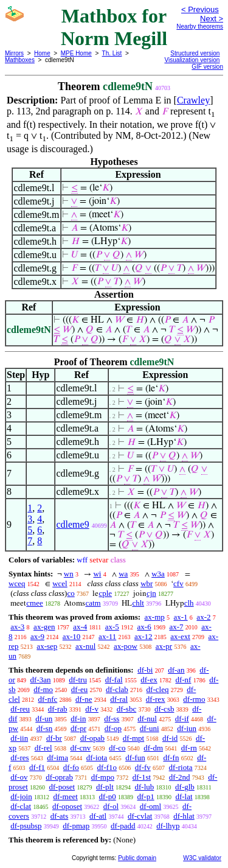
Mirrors (14, 53)
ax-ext (180, 636)
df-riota (181, 767)
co (71, 593)
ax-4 (80, 627)
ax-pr (164, 646)
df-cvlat (140, 816)
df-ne (84, 699)
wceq (17, 583)
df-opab (92, 738)
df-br (54, 738)
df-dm (153, 748)
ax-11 (107, 636)
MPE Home (76, 53)
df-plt (105, 787)
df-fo (71, 767)
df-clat (21, 806)
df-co (117, 748)
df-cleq (158, 689)
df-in (78, 719)
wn (69, 574)
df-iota (97, 758)
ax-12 (143, 636)
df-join (21, 796)
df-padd (123, 826)
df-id (170, 738)
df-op (113, 728)
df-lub (145, 787)
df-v (92, 709)
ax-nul (85, 646)
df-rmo (194, 699)
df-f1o (107, 767)
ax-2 (203, 617)
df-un (44, 719)
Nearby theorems (200, 26)
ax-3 (17, 627)
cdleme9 (72, 524)
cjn (151, 593)
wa (123, 574)
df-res (19, 758)
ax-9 (37, 636)
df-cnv (80, 748)
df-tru (78, 680)
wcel (60, 583)
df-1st (142, 777)
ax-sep (47, 646)
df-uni (150, 728)
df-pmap (76, 826)
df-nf (183, 680)
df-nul (147, 719)
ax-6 (144, 627)
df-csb (164, 709)
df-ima (57, 758)
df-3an (41, 680)
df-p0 (108, 796)
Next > (212, 19)
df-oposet (67, 806)
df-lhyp (168, 826)
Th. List (112, 53)
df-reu (20, 709)
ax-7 (176, 627)
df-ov (19, 777)
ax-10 (72, 636)
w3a (158, 574)
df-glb (185, 787)
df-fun (135, 758)
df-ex (149, 680)
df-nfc (48, 699)
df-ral (119, 699)
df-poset (62, 787)
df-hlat (184, 816)
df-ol (111, 806)
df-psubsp (26, 826)
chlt (138, 603)
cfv (178, 583)
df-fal (114, 680)
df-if (182, 719)
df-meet (65, 796)
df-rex (156, 699)
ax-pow (126, 646)
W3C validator (202, 858)
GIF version (207, 67)
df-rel (43, 748)
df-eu (79, 689)
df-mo (43, 689)
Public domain (137, 858)
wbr (147, 583)
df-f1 (37, 767)
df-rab (58, 709)
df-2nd (180, 777)
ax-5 (112, 627)
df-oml (150, 806)
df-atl (98, 816)
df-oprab (59, 777)
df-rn (189, 748)
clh (189, 603)
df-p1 (145, 796)
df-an (176, 670)
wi (97, 574)
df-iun (187, 728)
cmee (34, 603)
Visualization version (192, 60)
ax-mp (155, 617)
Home (42, 53)
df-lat (184, 796)
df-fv (143, 767)
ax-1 (181, 617)
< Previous (200, 9)
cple (105, 593)
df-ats (60, 816)
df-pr (78, 728)
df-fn (171, 758)
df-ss (112, 719)
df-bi (145, 670)
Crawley (193, 100)
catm (93, 603)
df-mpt (133, 738)
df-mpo (103, 777)
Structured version (195, 53)
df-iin (19, 738)
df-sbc (127, 709)
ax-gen (44, 627)
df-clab (117, 689)
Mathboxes (20, 60)
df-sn (45, 728)
